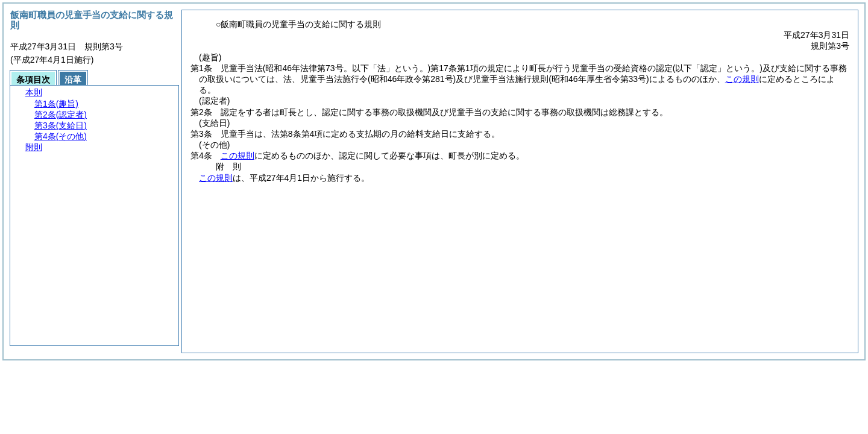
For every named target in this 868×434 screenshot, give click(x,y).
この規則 (742, 79)
